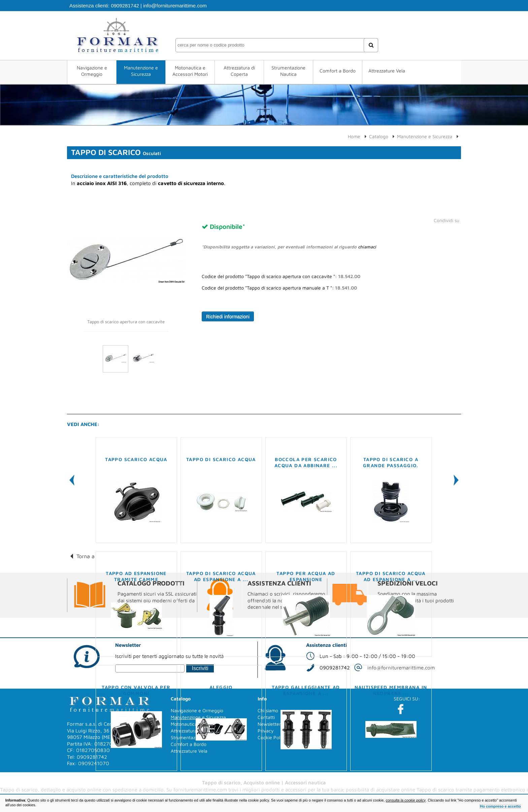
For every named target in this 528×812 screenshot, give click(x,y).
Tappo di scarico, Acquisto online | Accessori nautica (264, 783)
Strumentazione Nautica (288, 71)
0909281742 (125, 6)
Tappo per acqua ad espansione (306, 576)
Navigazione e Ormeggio (92, 71)
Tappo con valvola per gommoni (136, 690)
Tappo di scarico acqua (221, 459)
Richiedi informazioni (228, 317)
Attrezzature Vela (387, 71)
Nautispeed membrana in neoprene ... (391, 690)
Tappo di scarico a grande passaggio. (391, 462)
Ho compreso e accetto (500, 806)
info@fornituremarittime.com (175, 6)
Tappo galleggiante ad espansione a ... (306, 690)
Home (354, 136)
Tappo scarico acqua (136, 459)
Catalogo (379, 136)
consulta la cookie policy (406, 800)
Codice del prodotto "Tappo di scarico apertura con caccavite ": (281, 276)
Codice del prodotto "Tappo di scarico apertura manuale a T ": (279, 288)
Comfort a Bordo (338, 71)
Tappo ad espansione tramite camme (136, 576)
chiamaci (367, 247)
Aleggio (221, 687)
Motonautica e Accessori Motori (190, 71)
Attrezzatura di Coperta (239, 71)
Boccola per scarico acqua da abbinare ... (306, 462)
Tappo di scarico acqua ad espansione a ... (221, 576)
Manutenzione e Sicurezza (141, 71)
